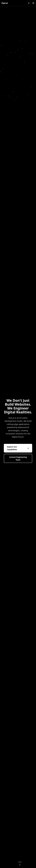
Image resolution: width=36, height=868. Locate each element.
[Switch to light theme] (29, 3)
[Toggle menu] (33, 3)
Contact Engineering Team (18, 459)
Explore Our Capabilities (18, 448)
